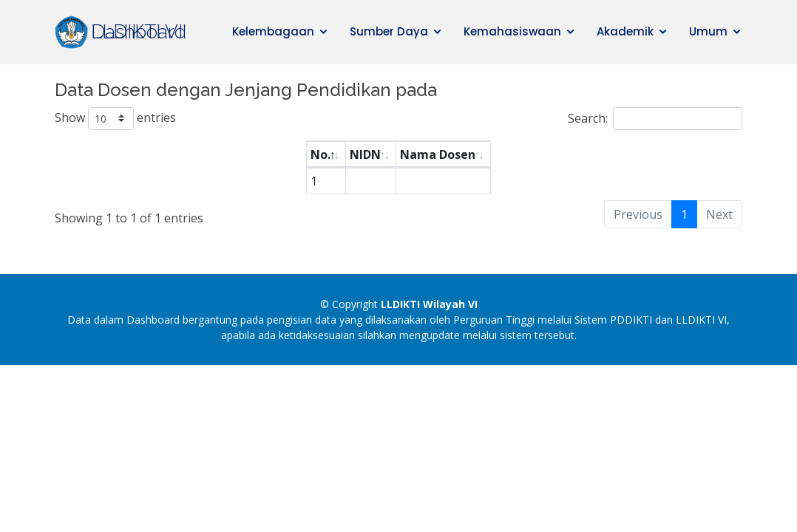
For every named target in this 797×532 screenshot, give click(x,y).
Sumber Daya (389, 31)
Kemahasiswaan (512, 31)
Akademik (625, 31)
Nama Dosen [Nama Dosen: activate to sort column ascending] (438, 154)
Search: (655, 119)
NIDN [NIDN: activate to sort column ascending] (365, 154)
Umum (708, 31)
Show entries (115, 119)
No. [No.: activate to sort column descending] (321, 154)
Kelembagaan (273, 31)
